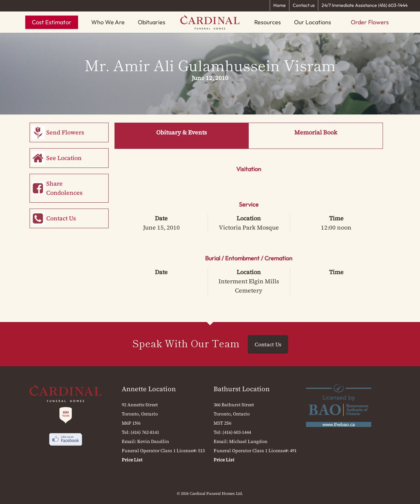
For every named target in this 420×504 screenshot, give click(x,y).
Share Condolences (64, 188)
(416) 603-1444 (237, 432)
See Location (64, 158)
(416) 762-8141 (145, 432)
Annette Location (149, 389)
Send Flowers (65, 132)
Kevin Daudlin (153, 441)
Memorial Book (316, 132)
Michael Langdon (248, 441)
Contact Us (61, 218)
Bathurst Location (242, 389)
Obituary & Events (181, 132)
